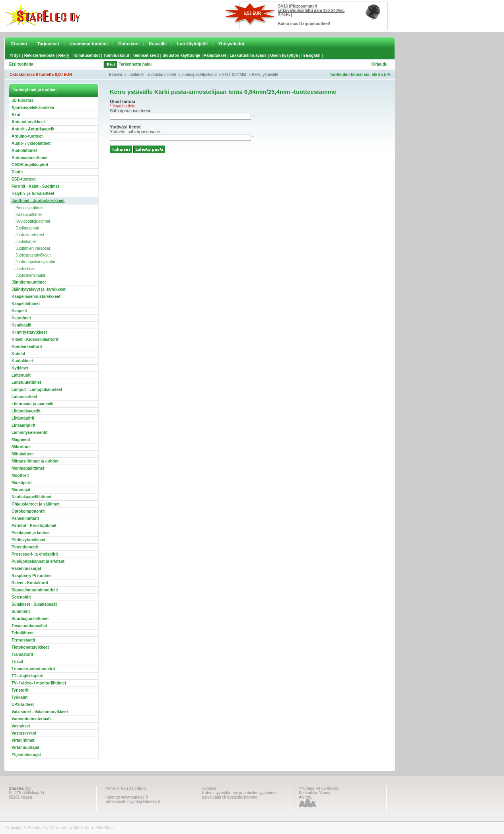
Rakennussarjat (26, 569)
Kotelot (18, 354)
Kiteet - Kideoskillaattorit (35, 339)
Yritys (15, 55)
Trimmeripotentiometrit (33, 669)
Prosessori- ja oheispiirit (35, 554)
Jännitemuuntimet (29, 282)
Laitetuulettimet (26, 382)
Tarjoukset (48, 44)
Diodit (17, 172)
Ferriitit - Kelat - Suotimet (35, 186)
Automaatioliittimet (30, 158)
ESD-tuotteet (24, 179)
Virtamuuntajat (25, 747)
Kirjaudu (379, 64)
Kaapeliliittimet (26, 304)
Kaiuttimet (21, 318)
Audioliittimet (24, 151)
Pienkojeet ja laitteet (31, 533)
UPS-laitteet (23, 705)
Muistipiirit (22, 483)
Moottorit (20, 475)
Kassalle (158, 44)
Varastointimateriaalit (32, 719)
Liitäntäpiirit (23, 418)
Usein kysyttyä (284, 55)
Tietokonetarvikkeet (30, 647)
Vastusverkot (24, 733)
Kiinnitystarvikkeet (29, 332)
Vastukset (21, 726)
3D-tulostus (22, 100)
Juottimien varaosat (33, 248)
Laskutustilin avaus (248, 55)
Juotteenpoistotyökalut (35, 262)
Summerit (21, 611)
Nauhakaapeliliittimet (31, 497)
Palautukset (215, 55)
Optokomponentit (28, 511)
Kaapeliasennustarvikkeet (36, 296)
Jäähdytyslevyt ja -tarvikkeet (39, 289)
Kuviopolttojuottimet (33, 221)
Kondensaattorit (27, 347)
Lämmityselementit (30, 433)
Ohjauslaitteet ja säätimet (36, 504)
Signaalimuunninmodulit (35, 590)
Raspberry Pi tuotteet (32, 576)
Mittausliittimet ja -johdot (35, 461)
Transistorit (22, 654)
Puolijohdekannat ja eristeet (38, 561)
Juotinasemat (27, 228)
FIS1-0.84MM (234, 75)
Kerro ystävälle (265, 75)
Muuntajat (21, 490)
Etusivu (19, 44)
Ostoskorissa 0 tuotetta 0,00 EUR (41, 75)
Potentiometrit (25, 547)
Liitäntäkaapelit (26, 411)
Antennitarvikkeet (28, 122)
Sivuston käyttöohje (181, 55)
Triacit (17, 662)
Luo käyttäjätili (192, 44)
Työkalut (19, 697)
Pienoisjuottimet (30, 208)
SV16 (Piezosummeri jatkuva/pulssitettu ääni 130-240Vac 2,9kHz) (311, 11)
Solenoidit (21, 597)
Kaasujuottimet (29, 215)
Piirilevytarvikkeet (28, 540)
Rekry (64, 55)
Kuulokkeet (22, 361)
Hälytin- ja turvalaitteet (33, 193)
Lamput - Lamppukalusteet (37, 390)
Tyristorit (20, 690)
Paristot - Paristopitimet (34, 526)
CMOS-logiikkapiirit (30, 165)
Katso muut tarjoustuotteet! (304, 24)
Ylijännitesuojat (26, 755)
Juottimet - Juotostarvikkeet (152, 75)
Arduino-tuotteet (27, 136)
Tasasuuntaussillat (29, 626)
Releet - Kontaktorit (30, 583)
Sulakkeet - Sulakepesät (34, 604)
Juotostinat (25, 269)
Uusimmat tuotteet (89, 44)
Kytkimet (20, 368)
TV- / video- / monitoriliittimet (39, 683)
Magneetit (21, 440)
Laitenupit (21, 375)
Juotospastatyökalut (199, 75)
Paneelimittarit (25, 518)
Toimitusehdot (86, 55)
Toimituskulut (116, 55)
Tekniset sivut (146, 55)
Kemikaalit (21, 325)
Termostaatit (23, 640)
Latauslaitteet (24, 397)
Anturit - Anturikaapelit (33, 129)
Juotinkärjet (26, 242)
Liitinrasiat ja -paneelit (33, 404)
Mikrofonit (21, 447)
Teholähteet (22, 633)
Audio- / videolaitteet (31, 143)
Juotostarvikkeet (30, 235)
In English (311, 55)
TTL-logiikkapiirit (28, 676)
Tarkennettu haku (135, 64)
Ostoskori (128, 44)
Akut (16, 115)
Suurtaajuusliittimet (30, 619)
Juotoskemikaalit (30, 275)
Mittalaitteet (23, 454)
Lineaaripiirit (23, 425)
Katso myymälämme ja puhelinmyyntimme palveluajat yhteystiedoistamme (239, 795)
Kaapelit (19, 311)
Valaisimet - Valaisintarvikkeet (40, 712)
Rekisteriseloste (40, 55)
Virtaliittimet (23, 740)
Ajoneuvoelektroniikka (33, 108)
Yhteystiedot (231, 44)
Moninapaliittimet (28, 468)
